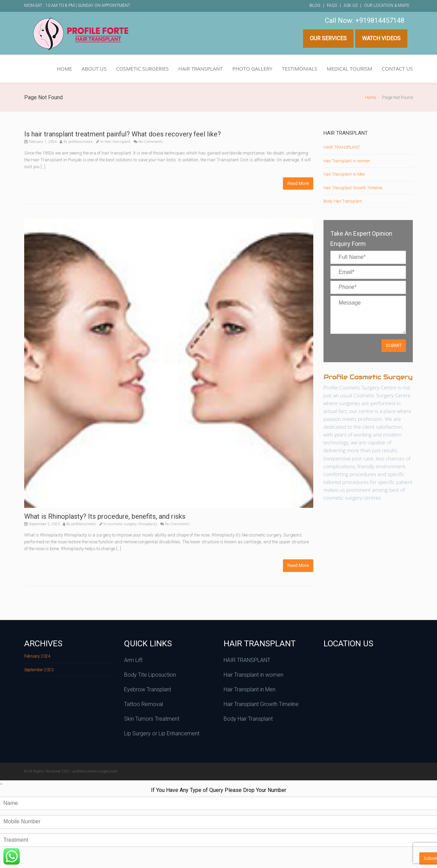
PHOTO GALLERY (252, 69)
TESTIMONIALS (299, 69)
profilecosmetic (81, 142)
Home (371, 97)
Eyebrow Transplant (148, 689)
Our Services (328, 38)
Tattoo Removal (144, 704)
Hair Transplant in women (347, 161)
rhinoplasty (148, 524)
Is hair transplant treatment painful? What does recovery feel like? (123, 134)
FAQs (332, 5)
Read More (298, 183)
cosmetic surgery (122, 524)
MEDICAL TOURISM (349, 69)
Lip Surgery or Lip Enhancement (162, 733)
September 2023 (39, 670)
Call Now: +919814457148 (365, 20)
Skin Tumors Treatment (152, 719)
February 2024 (37, 656)
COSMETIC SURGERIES (142, 69)
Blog (315, 5)
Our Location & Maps (387, 5)
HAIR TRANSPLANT (200, 69)
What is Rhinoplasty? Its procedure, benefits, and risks (105, 516)
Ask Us (351, 5)
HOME (65, 69)
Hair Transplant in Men (344, 174)
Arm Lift (133, 660)
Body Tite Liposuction (150, 675)
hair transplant (118, 142)
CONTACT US (397, 69)
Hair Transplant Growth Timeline (353, 188)
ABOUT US (94, 69)
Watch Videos (381, 38)
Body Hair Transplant (343, 201)
